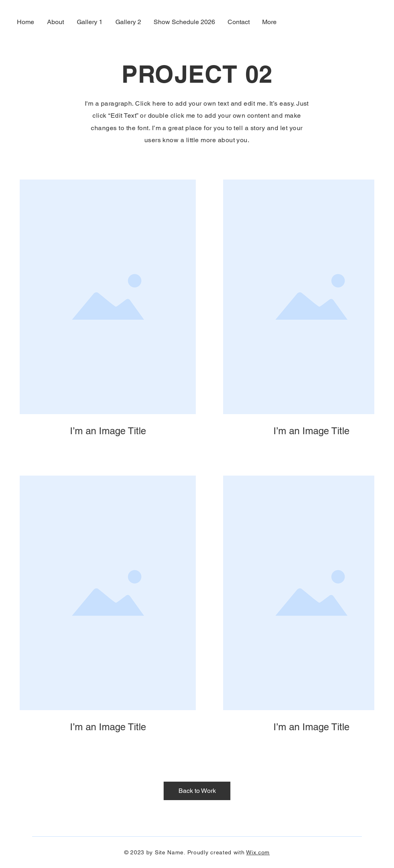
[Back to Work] (197, 791)
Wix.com (258, 852)
